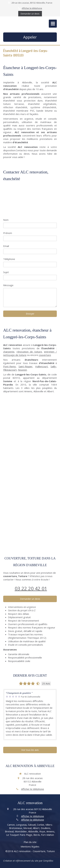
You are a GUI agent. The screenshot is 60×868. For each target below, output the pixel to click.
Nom (6, 220)
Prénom (8, 233)
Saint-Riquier (26, 366)
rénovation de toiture (29, 352)
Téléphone (9, 259)
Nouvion (22, 370)
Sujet (6, 272)
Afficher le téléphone (32, 8)
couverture (45, 355)
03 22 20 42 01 (31, 588)
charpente (9, 352)
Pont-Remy (10, 366)
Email (6, 246)
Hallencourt (42, 366)
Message (8, 285)
